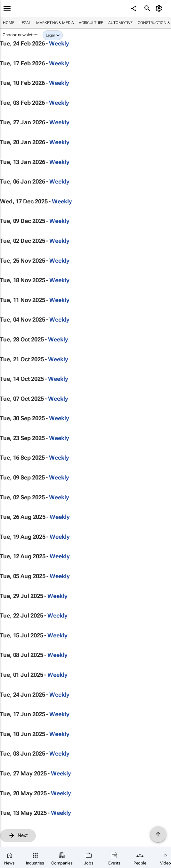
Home (9, 23)
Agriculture (91, 23)
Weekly (59, 43)
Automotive (120, 23)
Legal (25, 23)
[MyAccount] (160, 8)
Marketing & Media (55, 23)
